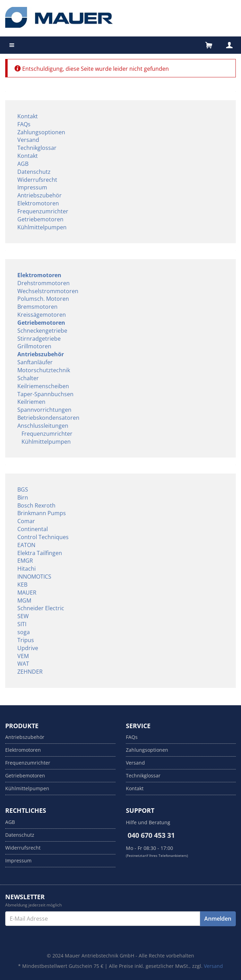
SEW (23, 616)
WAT (23, 664)
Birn (23, 497)
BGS (23, 489)
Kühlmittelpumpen (42, 227)
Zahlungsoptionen (41, 132)
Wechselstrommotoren (48, 291)
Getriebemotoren (40, 219)
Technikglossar (37, 148)
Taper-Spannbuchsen (45, 394)
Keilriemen (31, 402)
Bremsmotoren (37, 307)
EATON (26, 545)
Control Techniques (43, 537)
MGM (24, 600)
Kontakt (28, 116)
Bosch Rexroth (36, 505)
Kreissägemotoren (42, 315)
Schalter (28, 378)
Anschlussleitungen (43, 426)
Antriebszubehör (40, 195)
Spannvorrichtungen (44, 410)
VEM (23, 656)
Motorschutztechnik (44, 370)
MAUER (27, 593)
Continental (33, 529)
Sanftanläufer (35, 362)
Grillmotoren (34, 346)
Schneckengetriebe (42, 331)
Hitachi (27, 569)
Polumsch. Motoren (43, 299)
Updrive (28, 648)
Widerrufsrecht (37, 180)
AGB (23, 164)
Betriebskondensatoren (48, 418)
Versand (28, 140)
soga (24, 632)
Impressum (32, 187)
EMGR (25, 561)
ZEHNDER (30, 672)
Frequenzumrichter (43, 211)
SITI (22, 624)
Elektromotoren (38, 203)
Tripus (26, 640)
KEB (22, 585)
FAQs (24, 124)
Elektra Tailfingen (40, 553)
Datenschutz (34, 172)
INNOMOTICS (34, 577)
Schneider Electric (41, 608)
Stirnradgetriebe (39, 339)
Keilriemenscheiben (43, 386)
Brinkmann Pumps (42, 513)
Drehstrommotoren (44, 283)
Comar (26, 521)
